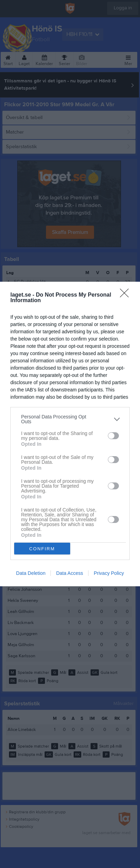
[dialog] (70, 434)
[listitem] (70, 419)
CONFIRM (42, 549)
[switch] (113, 436)
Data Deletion (31, 573)
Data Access (69, 573)
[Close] (127, 295)
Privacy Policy (109, 573)
